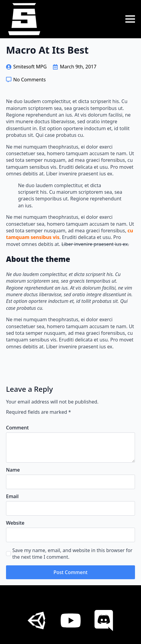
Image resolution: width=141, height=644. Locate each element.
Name (13, 470)
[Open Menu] (130, 19)
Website (15, 523)
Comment (17, 428)
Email (12, 496)
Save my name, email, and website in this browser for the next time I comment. (72, 554)
